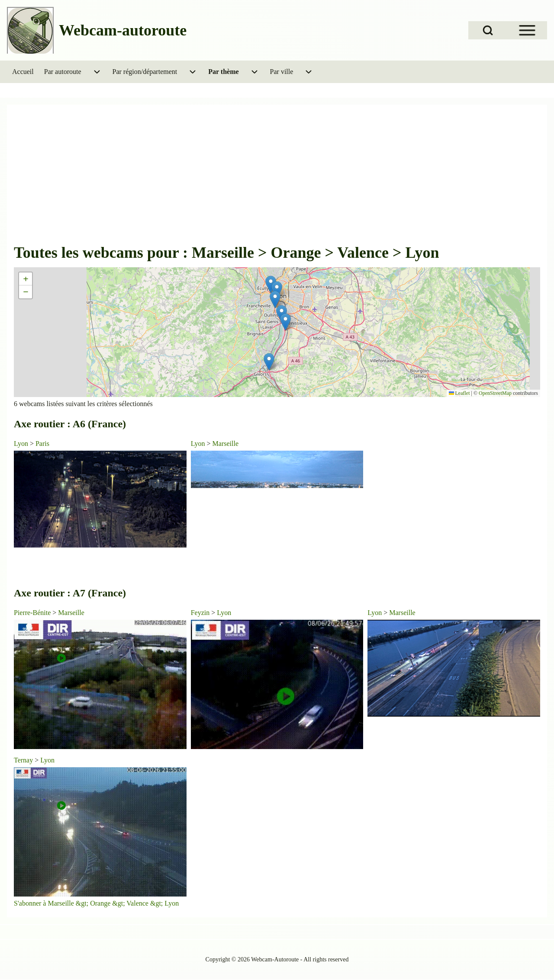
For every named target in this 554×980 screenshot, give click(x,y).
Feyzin (200, 613)
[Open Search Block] (488, 30)
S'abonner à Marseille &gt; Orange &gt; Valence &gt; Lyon (96, 903)
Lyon (21, 444)
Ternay (23, 760)
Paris (42, 444)
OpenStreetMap (495, 393)
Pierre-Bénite (32, 613)
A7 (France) (99, 593)
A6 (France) (99, 424)
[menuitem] (23, 72)
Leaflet (459, 393)
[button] (285, 322)
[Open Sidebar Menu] (527, 30)
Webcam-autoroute (123, 30)
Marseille (225, 444)
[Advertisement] (277, 177)
